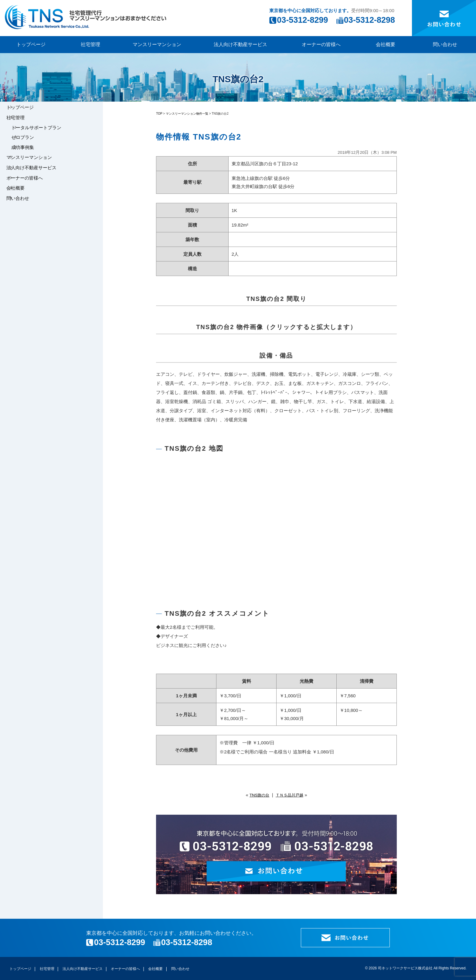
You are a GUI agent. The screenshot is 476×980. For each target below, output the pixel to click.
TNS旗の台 (257, 795)
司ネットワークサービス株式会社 (405, 968)
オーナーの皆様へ (321, 44)
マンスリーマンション (157, 44)
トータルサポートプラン (45, 136)
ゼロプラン (31, 150)
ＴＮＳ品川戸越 (291, 795)
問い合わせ (445, 44)
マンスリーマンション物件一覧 (187, 114)
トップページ (31, 44)
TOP (159, 114)
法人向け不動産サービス (240, 44)
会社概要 (386, 44)
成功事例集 (31, 163)
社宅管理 (90, 44)
